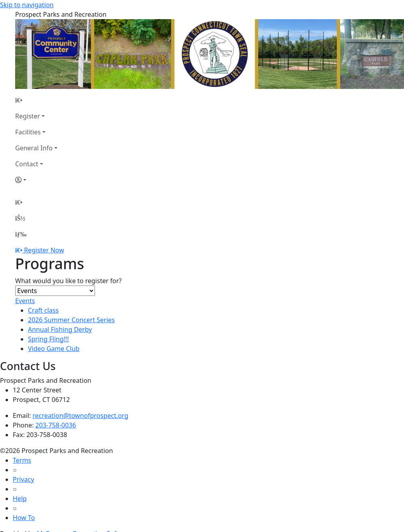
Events (25, 301)
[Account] (36, 180)
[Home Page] (36, 100)
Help (20, 499)
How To (24, 518)
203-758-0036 (56, 425)
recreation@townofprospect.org (81, 416)
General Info (34, 148)
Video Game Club (54, 349)
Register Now (44, 250)
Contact (27, 164)
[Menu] (21, 234)
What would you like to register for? (68, 281)
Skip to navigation (27, 5)
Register (28, 116)
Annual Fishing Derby (60, 329)
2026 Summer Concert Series (71, 320)
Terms (22, 460)
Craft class (43, 310)
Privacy (23, 479)
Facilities (28, 132)
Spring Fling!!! (48, 339)
